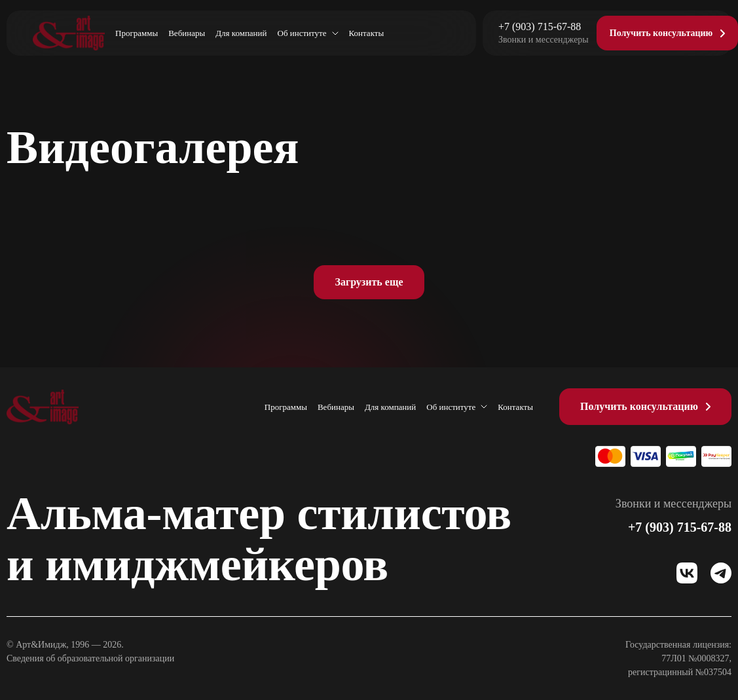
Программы (137, 33)
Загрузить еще (369, 282)
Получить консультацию (639, 406)
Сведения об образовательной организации (90, 658)
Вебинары (187, 33)
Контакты (367, 33)
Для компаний (241, 33)
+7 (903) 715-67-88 (540, 27)
